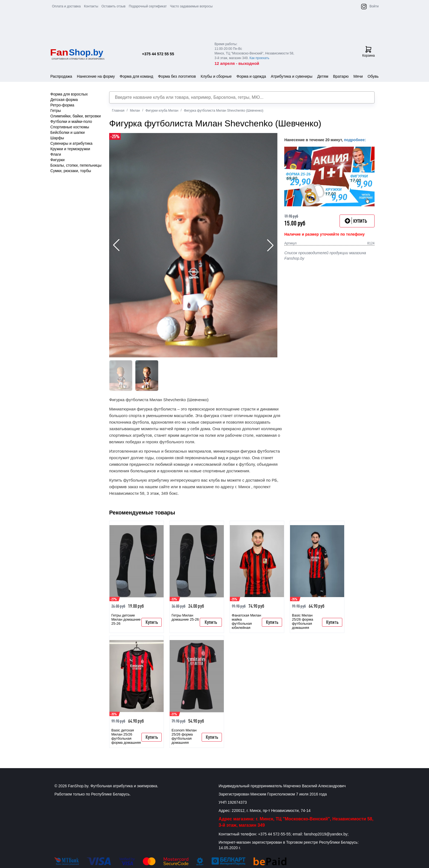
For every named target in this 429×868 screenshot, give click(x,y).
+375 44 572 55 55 (158, 54)
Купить (152, 622)
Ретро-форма (62, 105)
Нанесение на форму (96, 76)
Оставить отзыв (114, 6)
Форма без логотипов (177, 76)
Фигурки (57, 160)
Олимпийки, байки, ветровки (76, 116)
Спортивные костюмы (70, 127)
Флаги (56, 154)
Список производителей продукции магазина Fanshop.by (325, 256)
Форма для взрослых (69, 94)
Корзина (369, 52)
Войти (374, 6)
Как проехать (260, 58)
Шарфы (57, 138)
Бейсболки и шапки (68, 132)
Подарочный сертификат (148, 6)
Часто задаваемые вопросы (191, 6)
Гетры (56, 111)
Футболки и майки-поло (71, 121)
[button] (270, 245)
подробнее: (355, 140)
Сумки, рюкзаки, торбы (71, 171)
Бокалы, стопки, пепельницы (76, 165)
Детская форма (64, 100)
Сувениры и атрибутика (71, 143)
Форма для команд (136, 76)
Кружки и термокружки (70, 149)
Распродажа (61, 76)
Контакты (91, 6)
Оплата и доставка (66, 6)
